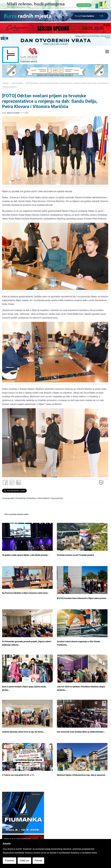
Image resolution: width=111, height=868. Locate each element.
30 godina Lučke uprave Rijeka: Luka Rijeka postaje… (26, 555)
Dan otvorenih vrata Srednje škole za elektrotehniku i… (81, 732)
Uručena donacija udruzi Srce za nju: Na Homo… (23, 732)
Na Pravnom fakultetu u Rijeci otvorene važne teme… (26, 593)
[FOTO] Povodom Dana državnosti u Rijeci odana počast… (82, 598)
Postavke (10, 861)
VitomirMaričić (44, 498)
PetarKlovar (32, 498)
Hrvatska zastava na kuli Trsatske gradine (75, 555)
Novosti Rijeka (18, 83)
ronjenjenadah (9, 498)
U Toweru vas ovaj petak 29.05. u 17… (19, 775)
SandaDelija (21, 498)
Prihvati (38, 861)
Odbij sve (24, 861)
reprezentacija (57, 498)
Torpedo (5, 83)
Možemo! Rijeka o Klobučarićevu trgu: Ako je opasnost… (82, 775)
